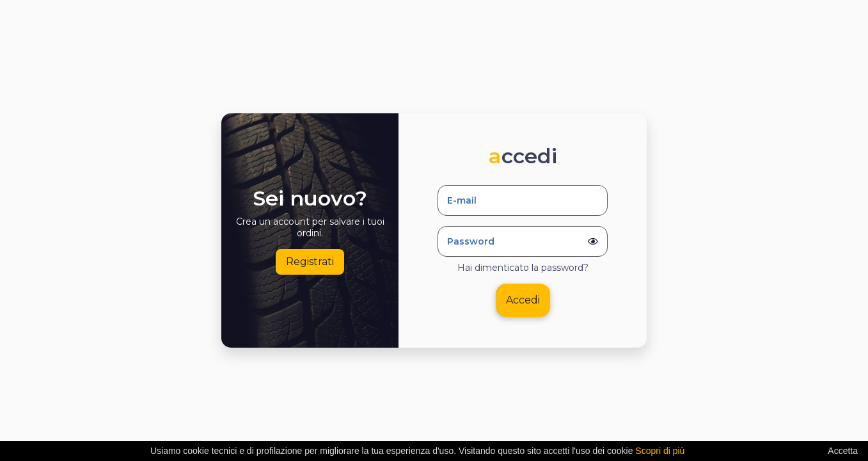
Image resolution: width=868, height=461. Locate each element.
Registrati (310, 262)
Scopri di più (660, 451)
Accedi (523, 300)
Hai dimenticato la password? (523, 268)
